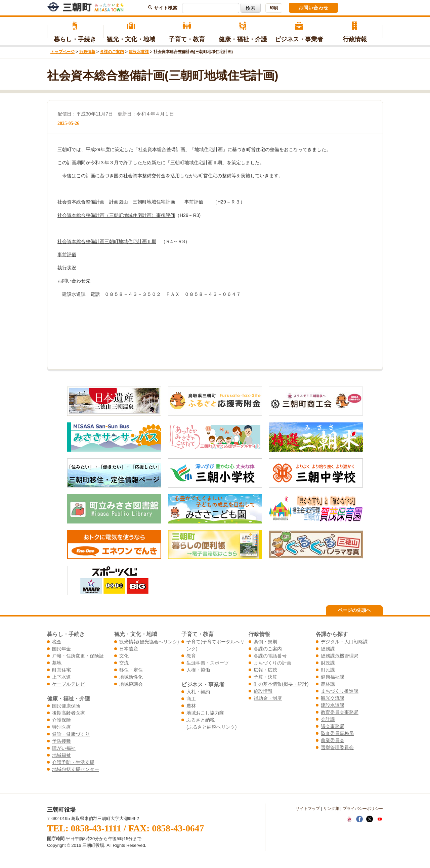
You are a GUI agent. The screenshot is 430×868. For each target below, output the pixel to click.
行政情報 (355, 32)
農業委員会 (333, 740)
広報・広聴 (265, 670)
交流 (124, 663)
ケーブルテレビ (69, 684)
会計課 (328, 719)
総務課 (328, 649)
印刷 (274, 8)
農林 (191, 706)
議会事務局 (333, 726)
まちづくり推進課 (340, 691)
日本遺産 (129, 649)
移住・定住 (131, 670)
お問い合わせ (313, 8)
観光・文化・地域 (131, 32)
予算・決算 (265, 677)
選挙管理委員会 (337, 747)
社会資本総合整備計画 (81, 202)
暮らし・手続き (75, 32)
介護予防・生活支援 (73, 762)
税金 (57, 642)
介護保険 (61, 720)
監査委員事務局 (337, 733)
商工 (191, 699)
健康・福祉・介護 (243, 32)
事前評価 (194, 202)
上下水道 (61, 677)
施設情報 (263, 691)
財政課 (328, 663)
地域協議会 (131, 684)
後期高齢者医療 (69, 713)
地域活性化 (131, 677)
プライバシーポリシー (363, 809)
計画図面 (119, 202)
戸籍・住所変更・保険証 (78, 656)
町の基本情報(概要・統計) (281, 684)
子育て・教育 (187, 32)
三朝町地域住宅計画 (154, 202)
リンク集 (331, 809)
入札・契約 (198, 692)
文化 (124, 656)
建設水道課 (139, 52)
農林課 (328, 684)
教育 (191, 656)
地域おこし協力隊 (205, 713)
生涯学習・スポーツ (208, 663)
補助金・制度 (268, 698)
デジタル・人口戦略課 (344, 642)
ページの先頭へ (354, 610)
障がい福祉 (64, 748)
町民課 (328, 670)
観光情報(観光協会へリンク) (149, 642)
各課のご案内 (112, 52)
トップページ (62, 52)
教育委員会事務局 (340, 712)
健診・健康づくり (71, 734)
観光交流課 (333, 698)
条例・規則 (265, 642)
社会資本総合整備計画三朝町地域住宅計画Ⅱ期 (107, 241)
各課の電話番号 (270, 656)
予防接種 (61, 741)
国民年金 (61, 649)
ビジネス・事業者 (299, 32)
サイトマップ (308, 809)
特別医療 (61, 727)
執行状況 (67, 268)
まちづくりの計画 (272, 663)
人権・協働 (198, 670)
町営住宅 (61, 670)
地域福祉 (61, 755)
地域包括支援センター (76, 769)
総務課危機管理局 (340, 656)
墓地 (57, 663)
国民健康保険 (66, 706)
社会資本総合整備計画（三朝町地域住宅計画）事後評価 (116, 215)
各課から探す (332, 634)
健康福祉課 (333, 677)
